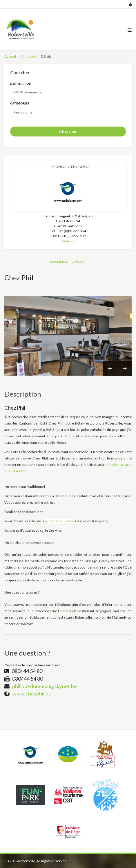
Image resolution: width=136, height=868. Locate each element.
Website (68, 241)
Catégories (20, 103)
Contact (78, 262)
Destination (21, 84)
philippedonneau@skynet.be (45, 686)
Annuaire (28, 56)
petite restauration (59, 521)
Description (59, 262)
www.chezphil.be (32, 693)
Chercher (68, 131)
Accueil (10, 56)
